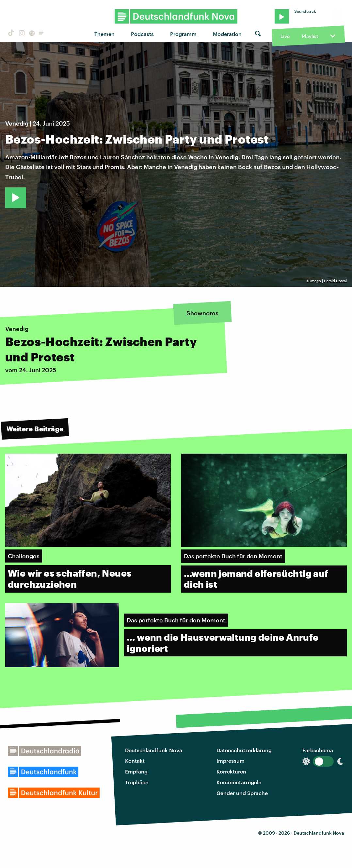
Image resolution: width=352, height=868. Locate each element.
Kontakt (135, 761)
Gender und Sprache (242, 793)
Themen (104, 34)
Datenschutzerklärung (244, 750)
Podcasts (142, 34)
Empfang (136, 771)
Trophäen (137, 782)
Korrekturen (231, 771)
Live (285, 36)
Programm (183, 34)
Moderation (227, 34)
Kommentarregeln (239, 782)
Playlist (310, 36)
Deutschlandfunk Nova (154, 750)
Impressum (231, 761)
